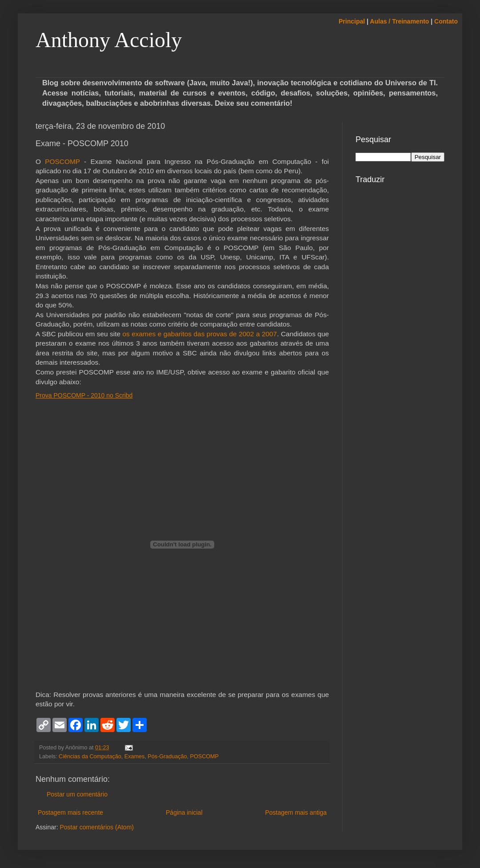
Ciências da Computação (90, 757)
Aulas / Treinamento (399, 21)
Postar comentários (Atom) (97, 827)
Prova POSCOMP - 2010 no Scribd (84, 395)
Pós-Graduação (167, 757)
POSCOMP (62, 161)
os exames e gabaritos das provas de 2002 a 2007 (200, 334)
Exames (135, 757)
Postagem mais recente (70, 812)
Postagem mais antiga (296, 812)
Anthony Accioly (109, 40)
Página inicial (184, 812)
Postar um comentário (77, 794)
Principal (352, 21)
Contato (446, 21)
